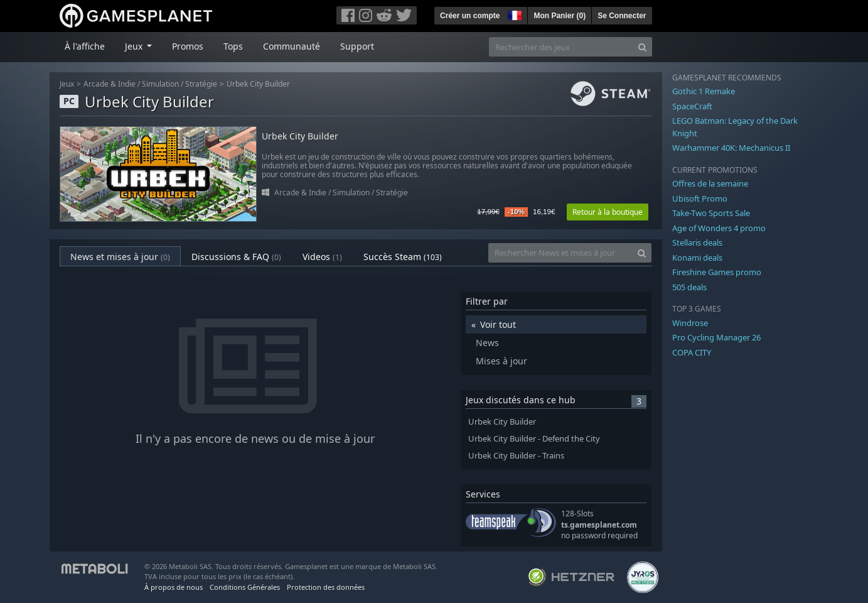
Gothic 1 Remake (704, 91)
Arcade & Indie (110, 84)
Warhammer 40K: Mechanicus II (731, 148)
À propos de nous (174, 587)
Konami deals (697, 258)
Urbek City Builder (258, 84)
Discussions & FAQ (236, 257)
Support (357, 46)
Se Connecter (622, 16)
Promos (188, 46)
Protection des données (326, 587)
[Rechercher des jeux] (561, 47)
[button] (513, 14)
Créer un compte (470, 16)
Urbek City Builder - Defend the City (534, 439)
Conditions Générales (245, 587)
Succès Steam (403, 257)
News (487, 343)
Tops (233, 46)
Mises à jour (501, 361)
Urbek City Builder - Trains (516, 456)
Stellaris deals (697, 242)
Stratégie (201, 84)
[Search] (642, 47)
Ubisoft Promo (700, 198)
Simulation (160, 84)
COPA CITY (692, 352)
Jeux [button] (135, 46)
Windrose (690, 323)
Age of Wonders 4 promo (719, 228)
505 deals (689, 287)
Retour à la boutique (608, 212)
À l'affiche (85, 46)
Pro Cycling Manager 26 (716, 337)
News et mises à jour (120, 257)
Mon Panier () (560, 16)
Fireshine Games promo (717, 272)
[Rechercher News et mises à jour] (560, 253)
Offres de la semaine (710, 183)
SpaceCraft (692, 106)
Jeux (67, 84)
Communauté (292, 46)
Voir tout (498, 324)
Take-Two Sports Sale (711, 213)
